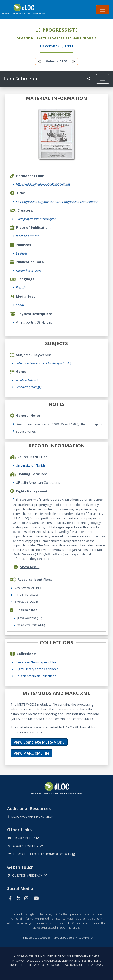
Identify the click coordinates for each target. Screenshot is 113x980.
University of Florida (31, 465)
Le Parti (21, 253)
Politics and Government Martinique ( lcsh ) (43, 363)
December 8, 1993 (29, 271)
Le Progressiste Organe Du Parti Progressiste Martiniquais (57, 202)
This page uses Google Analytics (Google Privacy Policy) (56, 938)
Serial (20, 305)
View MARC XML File (32, 753)
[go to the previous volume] (40, 61)
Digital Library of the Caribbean (37, 669)
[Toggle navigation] (103, 10)
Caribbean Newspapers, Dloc (36, 662)
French (21, 288)
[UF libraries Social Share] (89, 79)
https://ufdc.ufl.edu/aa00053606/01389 (43, 184)
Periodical (29, 387)
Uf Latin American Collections (36, 676)
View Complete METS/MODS (39, 742)
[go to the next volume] (73, 61)
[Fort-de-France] (27, 236)
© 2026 (57, 961)
